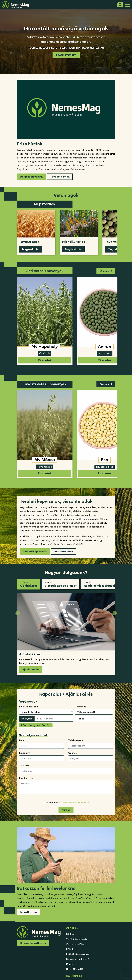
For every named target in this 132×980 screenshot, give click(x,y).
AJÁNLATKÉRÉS (66, 55)
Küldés (66, 810)
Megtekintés (30, 249)
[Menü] (128, 5)
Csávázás (80, 707)
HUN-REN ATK (74, 969)
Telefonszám (76, 740)
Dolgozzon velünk (31, 177)
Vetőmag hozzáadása (36, 725)
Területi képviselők (35, 551)
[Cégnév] (91, 758)
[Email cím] (42, 758)
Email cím (25, 753)
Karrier (70, 964)
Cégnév (73, 753)
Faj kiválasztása (29, 707)
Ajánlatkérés (30, 669)
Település (25, 765)
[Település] (66, 771)
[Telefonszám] (91, 746)
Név (21, 740)
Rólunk (70, 949)
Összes (106, 271)
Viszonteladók (64, 551)
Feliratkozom (28, 912)
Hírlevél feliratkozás (33, 943)
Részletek (45, 360)
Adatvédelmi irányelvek (74, 803)
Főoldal (70, 934)
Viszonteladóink (75, 944)
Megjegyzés (26, 778)
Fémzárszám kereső (77, 959)
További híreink (60, 177)
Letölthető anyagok (77, 954)
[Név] (42, 746)
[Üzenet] (66, 787)
